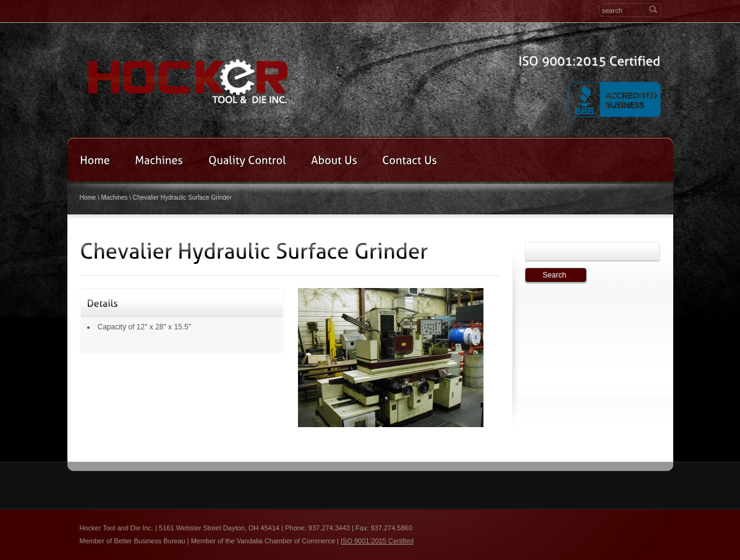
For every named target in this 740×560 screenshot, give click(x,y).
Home (88, 197)
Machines (115, 197)
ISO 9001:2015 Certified (377, 541)
